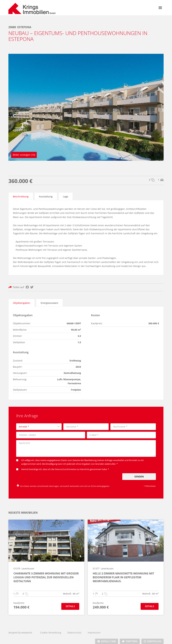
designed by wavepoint (20, 629)
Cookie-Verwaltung (51, 629)
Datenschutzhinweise (65, 467)
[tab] (21, 196)
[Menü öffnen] (160, 8)
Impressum (94, 629)
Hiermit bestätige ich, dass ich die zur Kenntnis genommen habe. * (63, 467)
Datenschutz (74, 629)
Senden (139, 474)
